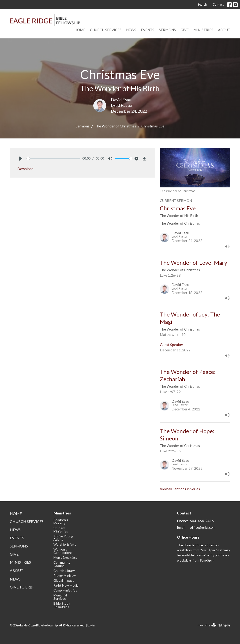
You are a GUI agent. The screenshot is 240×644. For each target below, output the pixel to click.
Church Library (64, 571)
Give (185, 30)
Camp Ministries (65, 590)
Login (91, 625)
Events (148, 30)
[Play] (21, 159)
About (224, 30)
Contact (218, 4)
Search (202, 4)
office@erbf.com (203, 527)
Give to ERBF (22, 587)
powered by (214, 625)
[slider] (53, 158)
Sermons (167, 30)
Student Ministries (61, 530)
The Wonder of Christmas (115, 126)
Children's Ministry (61, 521)
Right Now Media (66, 585)
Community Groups (62, 564)
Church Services (106, 30)
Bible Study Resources (62, 605)
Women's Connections (63, 551)
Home (80, 30)
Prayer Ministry (65, 575)
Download (25, 169)
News (131, 30)
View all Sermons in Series (180, 489)
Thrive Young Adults (63, 538)
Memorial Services (60, 597)
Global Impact (64, 580)
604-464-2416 (202, 521)
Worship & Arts (65, 544)
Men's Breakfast (65, 557)
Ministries (203, 30)
